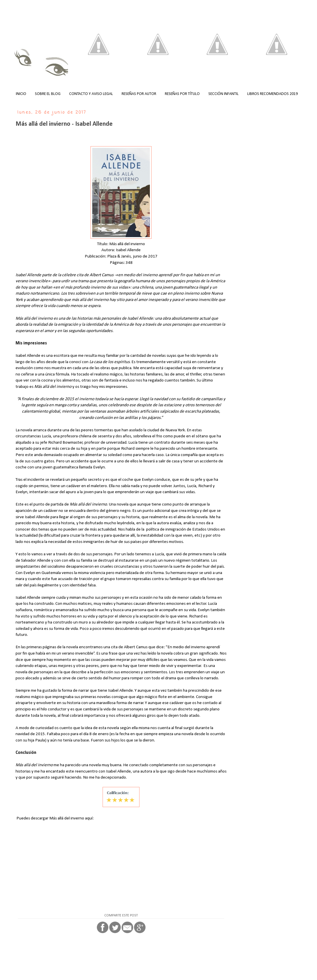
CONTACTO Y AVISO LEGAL (91, 94)
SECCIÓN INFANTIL (223, 94)
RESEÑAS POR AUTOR (139, 94)
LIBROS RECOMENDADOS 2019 (272, 94)
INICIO (21, 94)
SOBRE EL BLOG (48, 94)
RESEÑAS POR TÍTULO (182, 94)
